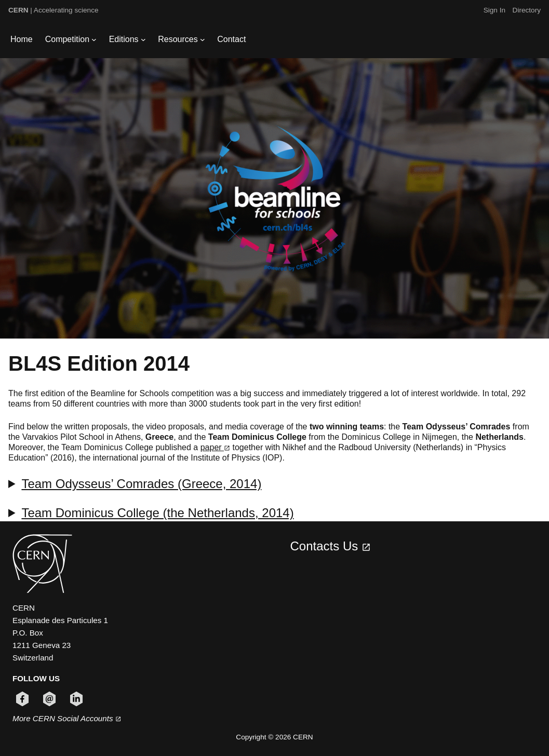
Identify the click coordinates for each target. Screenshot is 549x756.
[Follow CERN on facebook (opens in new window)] (22, 699)
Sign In (494, 10)
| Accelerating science (53, 10)
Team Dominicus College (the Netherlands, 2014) (157, 513)
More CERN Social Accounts (67, 718)
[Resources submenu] (203, 39)
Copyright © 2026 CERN (274, 737)
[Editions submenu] (143, 39)
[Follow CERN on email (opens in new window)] (49, 699)
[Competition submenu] (94, 39)
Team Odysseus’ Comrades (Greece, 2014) (141, 484)
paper (215, 447)
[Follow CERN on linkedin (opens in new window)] (76, 699)
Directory (527, 10)
